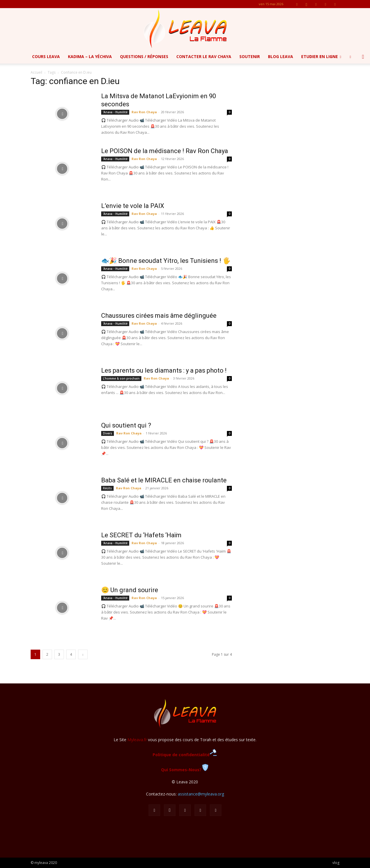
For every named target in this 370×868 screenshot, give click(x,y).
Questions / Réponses (144, 56)
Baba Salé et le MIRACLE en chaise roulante (164, 480)
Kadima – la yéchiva (90, 56)
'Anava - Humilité (115, 112)
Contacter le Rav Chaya (204, 56)
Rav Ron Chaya (144, 112)
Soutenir (250, 56)
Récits (107, 488)
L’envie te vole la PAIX (133, 206)
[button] (363, 57)
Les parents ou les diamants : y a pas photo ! (164, 370)
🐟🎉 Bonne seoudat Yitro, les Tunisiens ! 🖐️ (166, 261)
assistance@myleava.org (201, 794)
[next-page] (83, 654)
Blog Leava (281, 56)
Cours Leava (46, 56)
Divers (108, 433)
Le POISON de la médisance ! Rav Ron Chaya (165, 151)
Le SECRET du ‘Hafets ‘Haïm (141, 535)
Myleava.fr (137, 740)
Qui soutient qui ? (126, 425)
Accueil (36, 72)
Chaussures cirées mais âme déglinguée (159, 316)
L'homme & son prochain (121, 378)
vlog (336, 863)
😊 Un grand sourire (130, 590)
